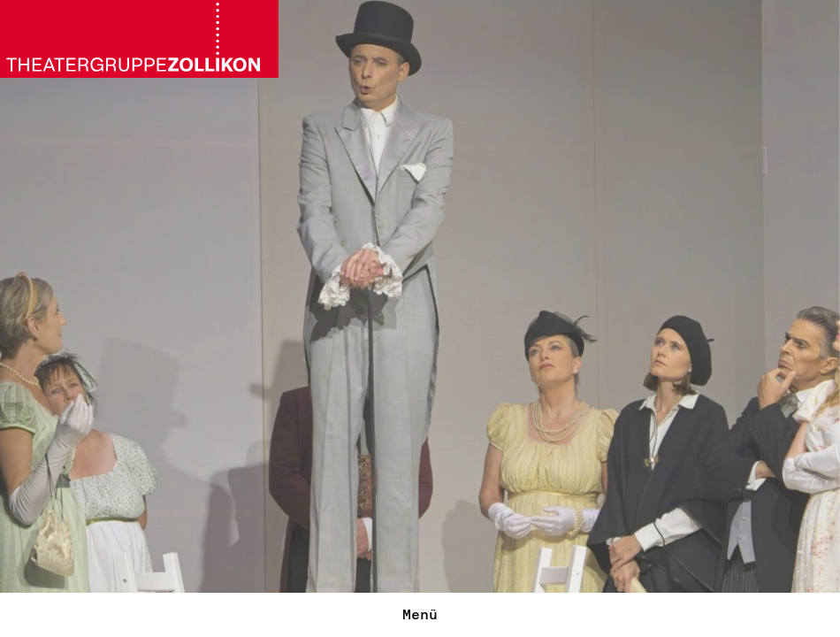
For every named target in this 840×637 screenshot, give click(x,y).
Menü (420, 614)
